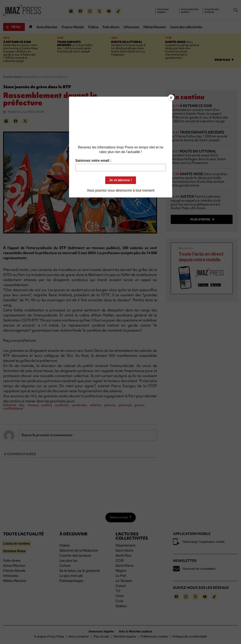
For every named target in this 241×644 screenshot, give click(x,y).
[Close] (171, 98)
